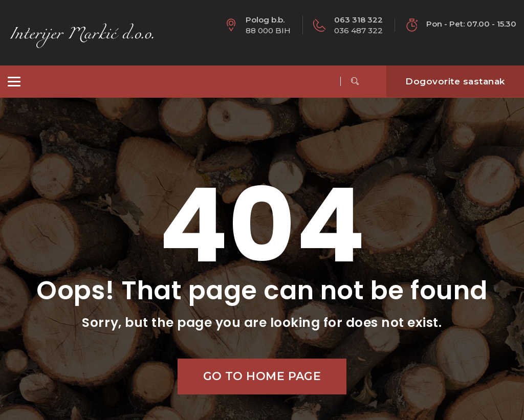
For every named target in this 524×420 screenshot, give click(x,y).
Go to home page (262, 376)
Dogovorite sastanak (455, 81)
